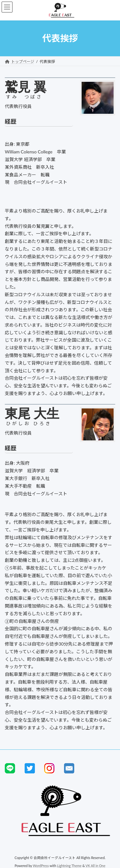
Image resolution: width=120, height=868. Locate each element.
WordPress (41, 865)
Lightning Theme (69, 865)
